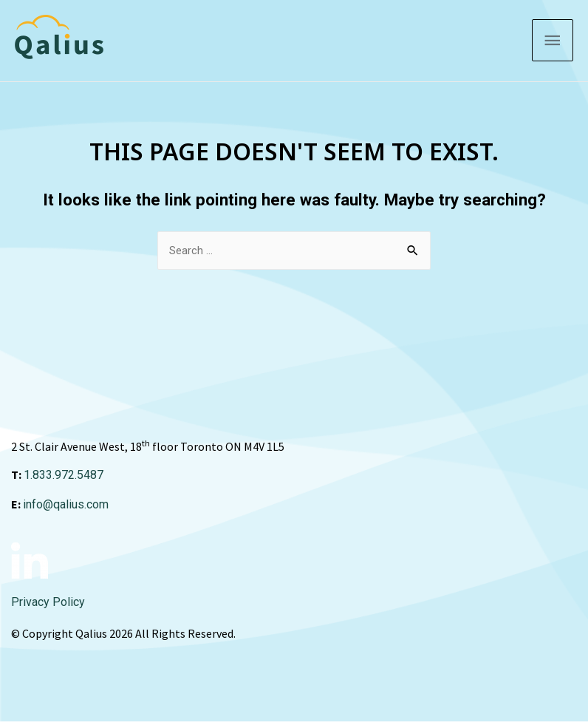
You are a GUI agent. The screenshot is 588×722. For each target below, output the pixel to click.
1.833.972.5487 (64, 475)
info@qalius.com (66, 504)
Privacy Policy (48, 602)
